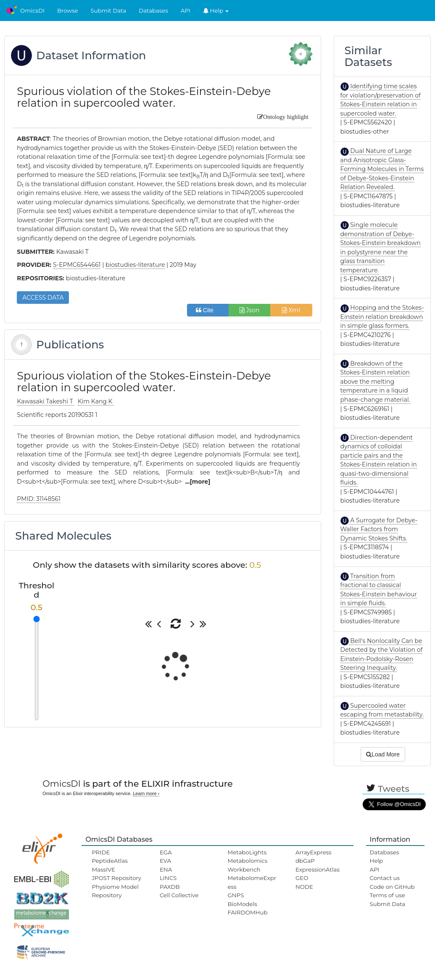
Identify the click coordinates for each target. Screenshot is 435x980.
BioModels (242, 904)
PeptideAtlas (109, 861)
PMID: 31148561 (39, 499)
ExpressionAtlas (318, 869)
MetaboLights (247, 852)
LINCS (168, 878)
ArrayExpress (314, 852)
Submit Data (109, 11)
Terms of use (388, 895)
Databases (153, 11)
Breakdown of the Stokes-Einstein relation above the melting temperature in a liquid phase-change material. (375, 382)
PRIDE (101, 852)
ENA (166, 869)
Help (216, 11)
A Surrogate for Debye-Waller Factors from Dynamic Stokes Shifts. (379, 529)
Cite (208, 310)
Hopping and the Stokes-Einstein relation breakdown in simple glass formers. (382, 317)
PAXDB (170, 887)
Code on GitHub (392, 887)
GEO (302, 878)
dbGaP (305, 861)
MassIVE (103, 869)
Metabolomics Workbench (247, 865)
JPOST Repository (116, 878)
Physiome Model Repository (115, 891)
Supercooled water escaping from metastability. (382, 710)
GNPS (236, 895)
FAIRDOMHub (247, 912)
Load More (383, 754)
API (186, 11)
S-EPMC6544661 (77, 265)
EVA (165, 861)
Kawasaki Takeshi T (46, 401)
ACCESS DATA (43, 298)
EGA (166, 852)
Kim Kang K (96, 401)
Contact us (385, 878)
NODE (304, 887)
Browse (68, 11)
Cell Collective (179, 895)
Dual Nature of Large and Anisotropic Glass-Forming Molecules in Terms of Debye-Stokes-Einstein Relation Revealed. (382, 169)
